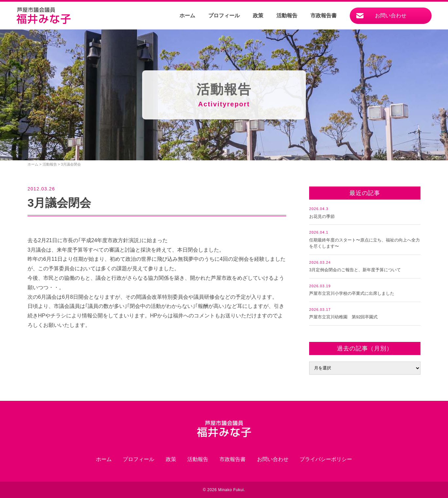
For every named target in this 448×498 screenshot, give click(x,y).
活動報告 (287, 16)
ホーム (187, 16)
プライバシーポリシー (326, 459)
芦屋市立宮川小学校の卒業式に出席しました (352, 293)
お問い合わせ (391, 16)
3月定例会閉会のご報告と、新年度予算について (355, 270)
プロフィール (224, 16)
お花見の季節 (322, 216)
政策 (258, 16)
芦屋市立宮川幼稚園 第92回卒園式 (343, 317)
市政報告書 (324, 16)
